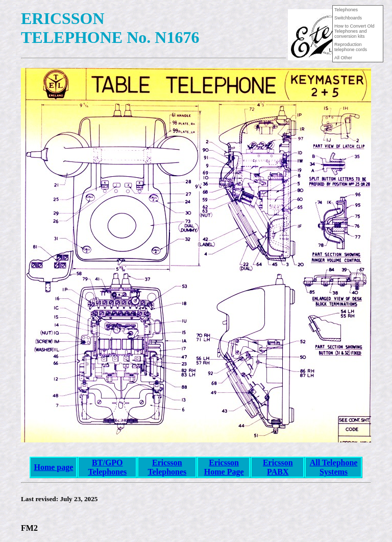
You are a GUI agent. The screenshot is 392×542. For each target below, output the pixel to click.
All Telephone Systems (334, 467)
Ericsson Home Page (224, 467)
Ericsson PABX (278, 467)
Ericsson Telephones (167, 467)
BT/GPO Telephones (107, 467)
